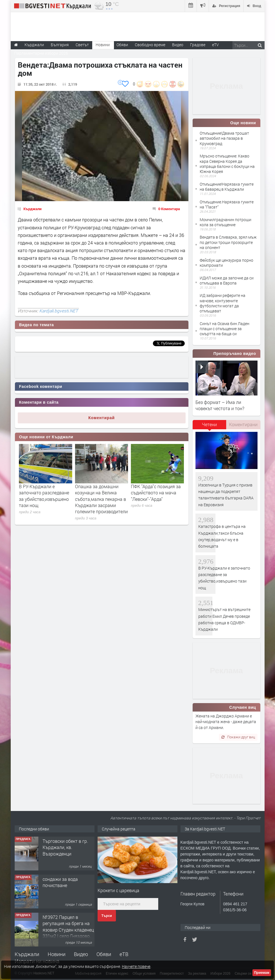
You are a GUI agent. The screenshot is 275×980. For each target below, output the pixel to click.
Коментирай (102, 418)
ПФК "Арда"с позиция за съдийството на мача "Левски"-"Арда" (156, 493)
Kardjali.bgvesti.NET (59, 311)
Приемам (262, 973)
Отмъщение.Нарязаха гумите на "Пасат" (227, 204)
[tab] (210, 426)
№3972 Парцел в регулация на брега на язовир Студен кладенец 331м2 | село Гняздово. (68, 926)
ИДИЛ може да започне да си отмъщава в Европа (227, 280)
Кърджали (32, 209)
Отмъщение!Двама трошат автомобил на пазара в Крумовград (224, 138)
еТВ (124, 954)
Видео (81, 954)
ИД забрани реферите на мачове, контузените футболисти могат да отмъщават (223, 303)
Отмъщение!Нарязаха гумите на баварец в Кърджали (227, 187)
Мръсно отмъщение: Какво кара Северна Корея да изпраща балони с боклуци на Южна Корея (227, 164)
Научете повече (136, 966)
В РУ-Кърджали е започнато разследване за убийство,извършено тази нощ (44, 496)
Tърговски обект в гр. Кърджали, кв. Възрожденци (65, 847)
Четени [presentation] (209, 424)
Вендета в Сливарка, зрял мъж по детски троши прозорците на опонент (228, 242)
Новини (103, 45)
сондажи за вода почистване (60, 882)
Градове (198, 45)
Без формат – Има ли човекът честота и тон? (220, 405)
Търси (107, 916)
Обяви (104, 954)
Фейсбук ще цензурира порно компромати (226, 263)
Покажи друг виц (238, 737)
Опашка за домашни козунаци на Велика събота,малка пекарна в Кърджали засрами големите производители (101, 499)
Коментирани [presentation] (243, 424)
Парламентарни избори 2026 (41, 53)
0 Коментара (169, 209)
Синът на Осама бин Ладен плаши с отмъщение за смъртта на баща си (225, 329)
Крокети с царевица (118, 890)
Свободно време (150, 45)
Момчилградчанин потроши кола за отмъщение (225, 222)
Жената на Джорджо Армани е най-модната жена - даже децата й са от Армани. (226, 722)
